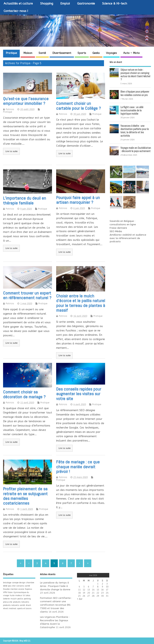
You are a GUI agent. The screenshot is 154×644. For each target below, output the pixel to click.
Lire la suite (11, 151)
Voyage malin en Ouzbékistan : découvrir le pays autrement (136, 149)
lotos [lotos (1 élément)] (28, 595)
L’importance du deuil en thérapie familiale (25, 200)
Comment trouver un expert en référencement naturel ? (27, 295)
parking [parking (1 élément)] (27, 599)
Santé (42, 53)
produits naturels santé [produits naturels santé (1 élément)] (14, 605)
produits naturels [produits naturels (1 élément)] (21, 602)
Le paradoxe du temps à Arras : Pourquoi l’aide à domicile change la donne (55, 586)
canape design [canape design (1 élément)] (19, 583)
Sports (82, 53)
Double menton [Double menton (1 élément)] (10, 589)
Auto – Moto (131, 53)
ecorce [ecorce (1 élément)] (21, 589)
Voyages (111, 53)
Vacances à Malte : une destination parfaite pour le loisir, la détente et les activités (135, 131)
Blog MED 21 (21, 27)
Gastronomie (86, 4)
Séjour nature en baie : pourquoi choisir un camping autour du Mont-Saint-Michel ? (135, 75)
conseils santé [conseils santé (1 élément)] (23, 586)
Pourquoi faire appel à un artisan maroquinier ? (78, 200)
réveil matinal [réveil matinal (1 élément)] (10, 608)
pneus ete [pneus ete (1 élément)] (8, 602)
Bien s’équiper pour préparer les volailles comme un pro (135, 93)
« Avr (80, 599)
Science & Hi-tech (115, 4)
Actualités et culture (18, 4)
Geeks (96, 53)
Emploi (65, 4)
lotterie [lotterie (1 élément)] (6, 599)
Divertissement (62, 53)
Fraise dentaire (118, 228)
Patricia (10, 109)
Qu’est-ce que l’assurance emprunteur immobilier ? (26, 101)
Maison (28, 53)
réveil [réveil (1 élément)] (28, 605)
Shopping (47, 4)
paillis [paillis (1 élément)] (20, 599)
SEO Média (116, 231)
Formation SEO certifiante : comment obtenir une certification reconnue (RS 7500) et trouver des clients (56, 605)
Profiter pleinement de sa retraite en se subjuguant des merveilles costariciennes (25, 496)
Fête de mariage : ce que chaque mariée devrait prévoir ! (78, 467)
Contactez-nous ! (16, 11)
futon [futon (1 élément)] (10, 592)
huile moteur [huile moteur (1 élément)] (16, 595)
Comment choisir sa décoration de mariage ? (24, 394)
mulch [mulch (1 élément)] (14, 599)
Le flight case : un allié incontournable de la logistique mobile (132, 110)
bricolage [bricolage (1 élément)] (7, 583)
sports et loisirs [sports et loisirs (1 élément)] (24, 608)
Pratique (11, 53)
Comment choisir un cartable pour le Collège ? (78, 106)
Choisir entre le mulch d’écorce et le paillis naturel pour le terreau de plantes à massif (81, 303)
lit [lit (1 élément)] (24, 595)
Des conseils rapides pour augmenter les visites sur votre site (79, 394)
